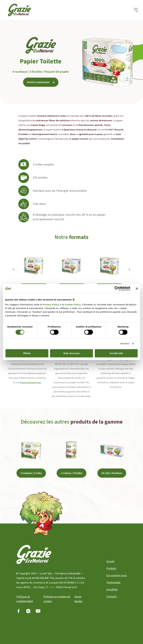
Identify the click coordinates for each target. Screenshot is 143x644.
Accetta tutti (116, 353)
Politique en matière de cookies (57, 599)
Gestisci (125, 343)
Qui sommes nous (117, 575)
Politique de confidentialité (24, 599)
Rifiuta (27, 353)
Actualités (112, 590)
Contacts (112, 597)
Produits (111, 568)
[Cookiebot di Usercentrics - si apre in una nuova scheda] (117, 289)
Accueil (110, 561)
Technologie (113, 583)
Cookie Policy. (73, 304)
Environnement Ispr (30, 382)
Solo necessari (72, 353)
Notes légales (79, 599)
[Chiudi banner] (137, 289)
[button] (136, 10)
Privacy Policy (51, 304)
